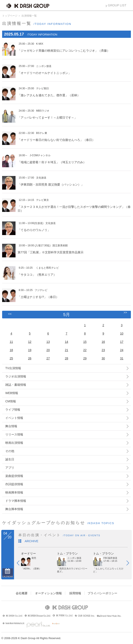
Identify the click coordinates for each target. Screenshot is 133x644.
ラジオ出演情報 (16, 376)
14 (66, 342)
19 (30, 350)
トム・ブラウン (67, 553)
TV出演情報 (13, 368)
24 (122, 350)
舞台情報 (11, 426)
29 (85, 358)
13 (48, 342)
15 (85, 342)
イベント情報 (14, 418)
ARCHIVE (31, 541)
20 (48, 350)
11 (11, 342)
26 (30, 358)
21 (66, 350)
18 (11, 350)
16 (103, 342)
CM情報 (11, 401)
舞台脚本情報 (14, 509)
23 (103, 350)
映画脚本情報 (14, 492)
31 (122, 358)
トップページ (10, 16)
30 (103, 358)
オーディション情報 (48, 593)
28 (66, 358)
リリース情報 (14, 434)
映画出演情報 (14, 443)
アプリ (10, 468)
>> (125, 312)
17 (122, 342)
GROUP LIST (117, 5)
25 (11, 358)
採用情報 (75, 593)
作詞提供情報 (14, 484)
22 (85, 350)
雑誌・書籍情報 (16, 385)
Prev (20, 564)
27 (48, 358)
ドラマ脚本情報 (16, 501)
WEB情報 (12, 393)
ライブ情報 (13, 410)
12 (30, 342)
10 (122, 333)
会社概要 (22, 593)
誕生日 (10, 459)
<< (10, 314)
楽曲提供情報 (14, 476)
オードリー (28, 553)
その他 (10, 451)
